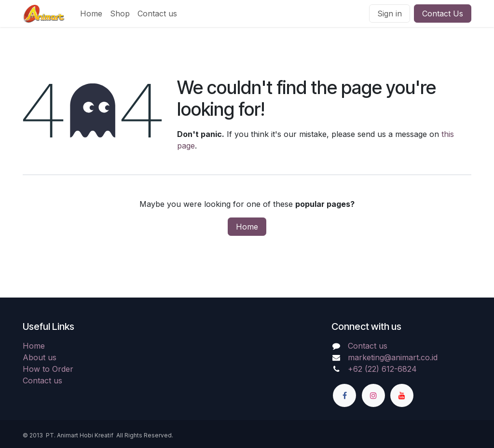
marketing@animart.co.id (393, 357)
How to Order (48, 369)
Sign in (390, 14)
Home (247, 227)
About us (40, 357)
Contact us (42, 380)
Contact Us (443, 14)
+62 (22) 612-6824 (382, 369)
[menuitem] (91, 14)
